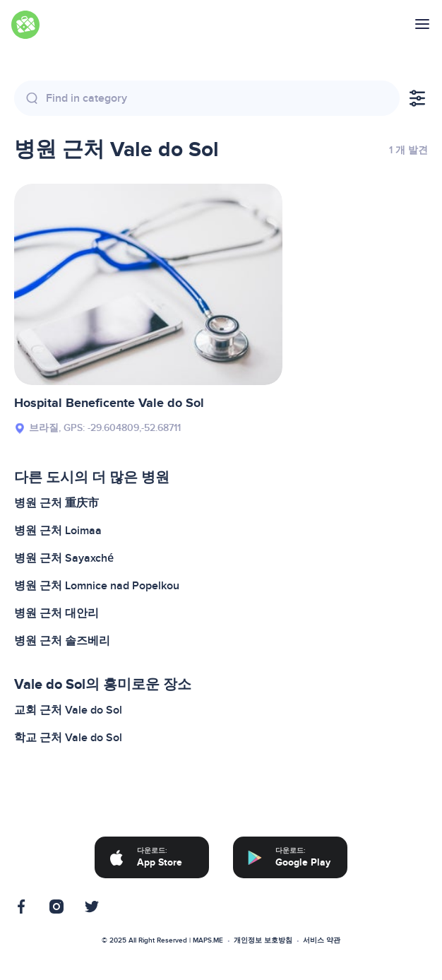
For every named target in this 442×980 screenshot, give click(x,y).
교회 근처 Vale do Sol (68, 710)
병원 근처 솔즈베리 (62, 641)
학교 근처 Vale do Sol (68, 738)
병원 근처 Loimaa (58, 531)
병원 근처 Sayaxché (64, 558)
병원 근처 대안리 (56, 613)
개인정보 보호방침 (263, 940)
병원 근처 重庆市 (56, 503)
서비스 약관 (322, 940)
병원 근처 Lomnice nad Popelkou (97, 586)
